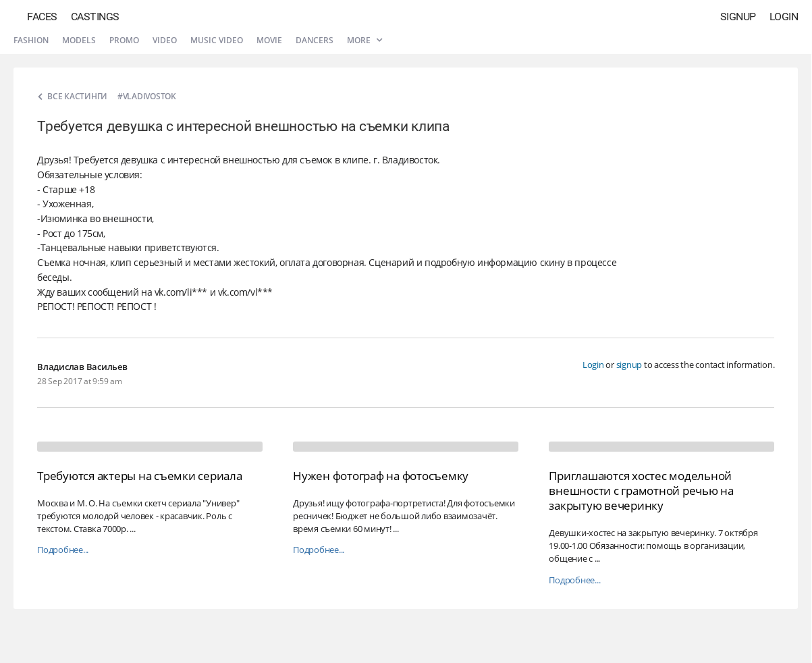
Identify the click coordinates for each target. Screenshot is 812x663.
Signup (738, 17)
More (364, 40)
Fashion (31, 40)
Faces (42, 17)
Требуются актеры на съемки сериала (140, 476)
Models (79, 40)
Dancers (315, 40)
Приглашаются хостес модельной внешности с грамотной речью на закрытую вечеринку (641, 490)
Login (784, 17)
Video (165, 40)
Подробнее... (63, 550)
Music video (217, 40)
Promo (124, 40)
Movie (269, 40)
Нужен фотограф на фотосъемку (381, 476)
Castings (95, 17)
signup (629, 365)
